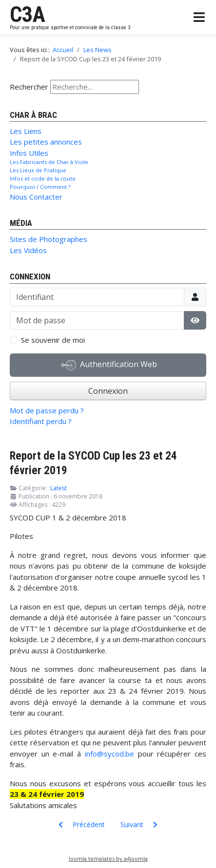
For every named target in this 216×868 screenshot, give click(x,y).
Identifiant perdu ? (41, 421)
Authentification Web (109, 365)
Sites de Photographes (49, 239)
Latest (59, 488)
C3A (28, 15)
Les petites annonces (46, 142)
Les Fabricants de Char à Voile (49, 162)
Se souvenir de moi (53, 340)
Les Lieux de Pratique (38, 170)
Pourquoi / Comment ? (40, 187)
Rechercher (29, 87)
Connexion (108, 391)
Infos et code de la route (43, 178)
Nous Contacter (36, 197)
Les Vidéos (28, 250)
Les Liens (26, 131)
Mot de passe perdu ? (47, 410)
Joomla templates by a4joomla (108, 859)
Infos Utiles (29, 153)
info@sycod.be (109, 754)
